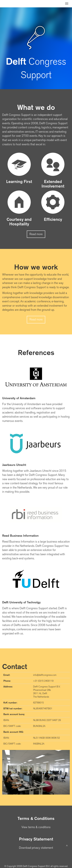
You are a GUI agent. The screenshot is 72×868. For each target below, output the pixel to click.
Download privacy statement (36, 848)
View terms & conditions (36, 827)
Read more (36, 234)
